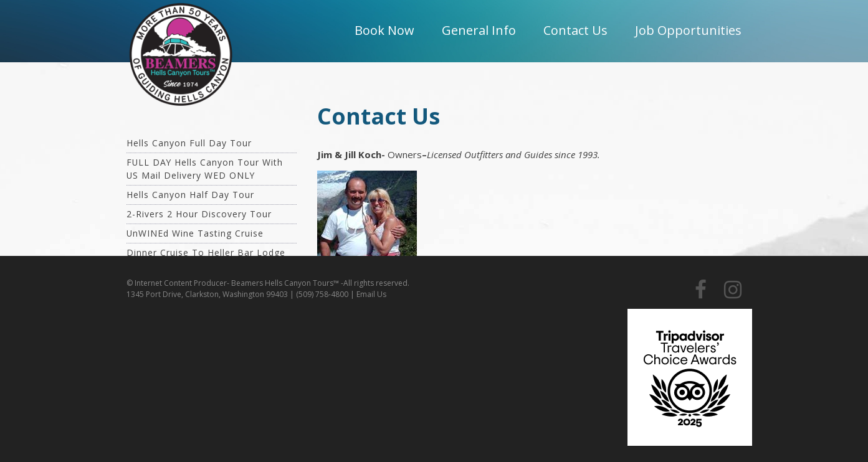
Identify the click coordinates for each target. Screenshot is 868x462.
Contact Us (575, 30)
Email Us (371, 294)
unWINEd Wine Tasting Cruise (195, 233)
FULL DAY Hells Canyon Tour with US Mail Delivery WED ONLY (205, 169)
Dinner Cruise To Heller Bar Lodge (206, 252)
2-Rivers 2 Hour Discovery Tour (199, 214)
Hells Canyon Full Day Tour (189, 143)
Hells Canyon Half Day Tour (190, 195)
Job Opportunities (688, 30)
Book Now (384, 30)
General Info (479, 30)
